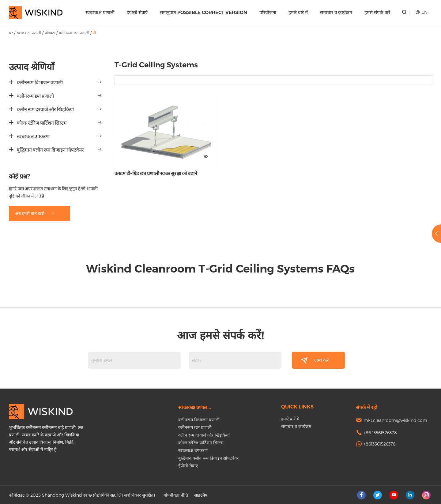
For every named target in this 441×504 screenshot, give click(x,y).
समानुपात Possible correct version (204, 12)
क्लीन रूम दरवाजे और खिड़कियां (45, 109)
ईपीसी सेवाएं (137, 12)
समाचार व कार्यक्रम (336, 12)
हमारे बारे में (298, 12)
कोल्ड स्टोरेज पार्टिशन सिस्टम (42, 123)
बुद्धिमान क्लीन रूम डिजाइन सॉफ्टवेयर (50, 150)
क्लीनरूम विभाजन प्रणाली (40, 83)
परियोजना (268, 12)
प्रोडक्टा (50, 33)
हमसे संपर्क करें (377, 12)
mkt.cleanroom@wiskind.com (395, 420)
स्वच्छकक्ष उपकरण (33, 136)
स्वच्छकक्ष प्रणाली (100, 12)
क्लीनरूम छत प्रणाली (74, 33)
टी (94, 33)
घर (11, 33)
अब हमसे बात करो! (35, 213)
